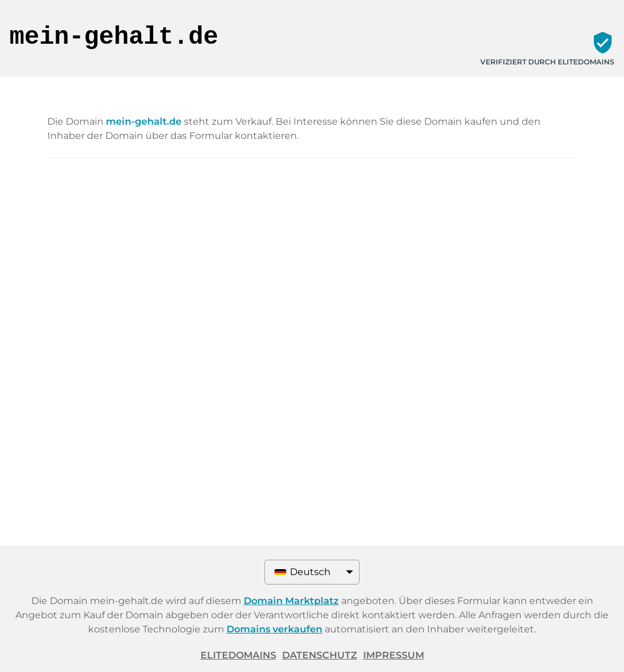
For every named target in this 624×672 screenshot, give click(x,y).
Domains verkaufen (274, 629)
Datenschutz (320, 655)
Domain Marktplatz (291, 601)
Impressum (394, 655)
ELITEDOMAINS (238, 655)
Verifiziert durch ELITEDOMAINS (547, 62)
